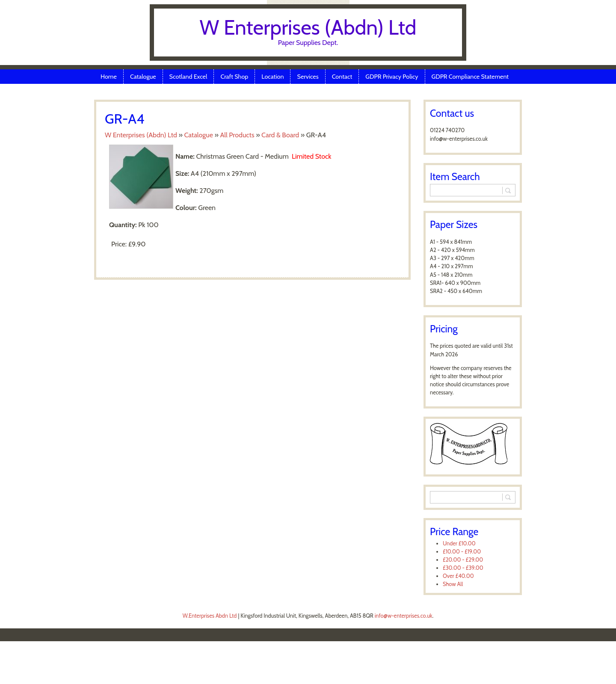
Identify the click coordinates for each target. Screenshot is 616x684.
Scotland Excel (188, 77)
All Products (237, 135)
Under (459, 543)
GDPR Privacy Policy (392, 77)
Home (109, 77)
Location (272, 77)
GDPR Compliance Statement (470, 77)
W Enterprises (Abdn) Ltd (308, 27)
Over (458, 576)
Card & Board (280, 135)
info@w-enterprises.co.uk (404, 616)
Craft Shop (234, 77)
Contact (342, 77)
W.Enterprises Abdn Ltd (210, 616)
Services (308, 77)
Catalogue (143, 77)
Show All (453, 584)
